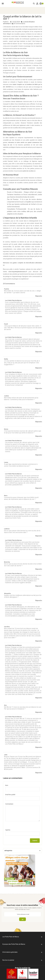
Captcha (8, 830)
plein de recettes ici (29, 171)
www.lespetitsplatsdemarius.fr (19, 272)
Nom (7, 785)
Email (10, 795)
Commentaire (9, 804)
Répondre (39, 296)
